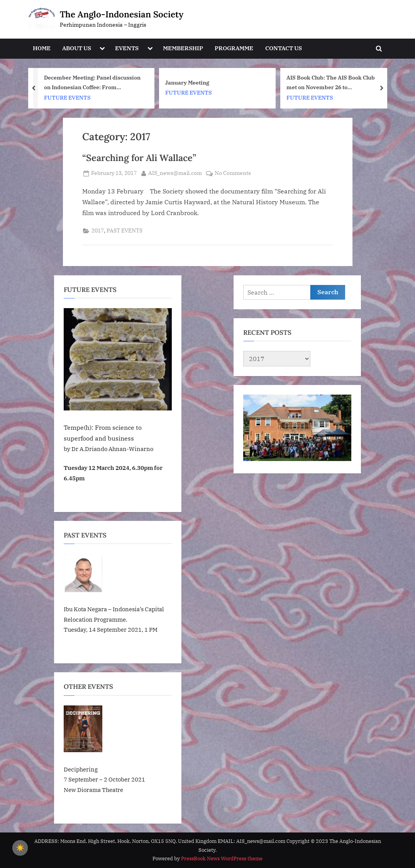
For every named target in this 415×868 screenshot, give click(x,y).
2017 (98, 231)
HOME (42, 48)
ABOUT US (77, 48)
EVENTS (127, 48)
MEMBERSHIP (183, 48)
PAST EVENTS (124, 231)
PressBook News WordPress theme (222, 859)
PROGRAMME (234, 48)
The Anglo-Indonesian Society (122, 14)
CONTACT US (284, 48)
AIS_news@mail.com (175, 173)
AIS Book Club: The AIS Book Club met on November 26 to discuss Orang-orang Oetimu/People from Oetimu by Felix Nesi (334, 83)
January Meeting (187, 82)
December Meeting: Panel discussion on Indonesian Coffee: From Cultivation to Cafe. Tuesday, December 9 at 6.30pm (92, 83)
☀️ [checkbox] (20, 848)
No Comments (233, 173)
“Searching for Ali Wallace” (139, 158)
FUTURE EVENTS (67, 97)
